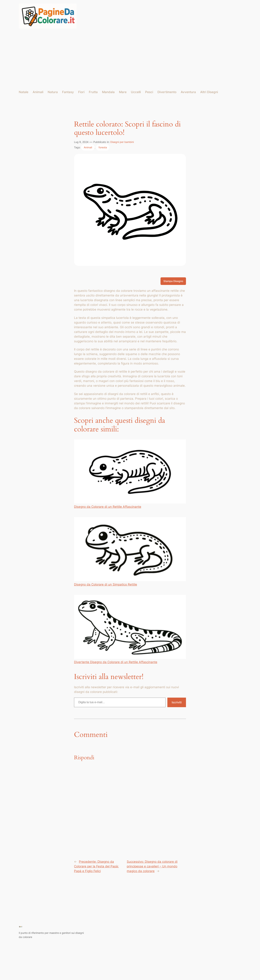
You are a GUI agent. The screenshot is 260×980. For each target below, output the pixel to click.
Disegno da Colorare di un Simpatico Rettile (130, 552)
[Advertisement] (130, 59)
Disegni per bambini (122, 142)
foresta (103, 147)
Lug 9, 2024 (81, 142)
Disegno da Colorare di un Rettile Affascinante (130, 474)
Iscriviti (177, 702)
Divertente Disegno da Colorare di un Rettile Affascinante (130, 629)
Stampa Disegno (173, 281)
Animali (88, 147)
